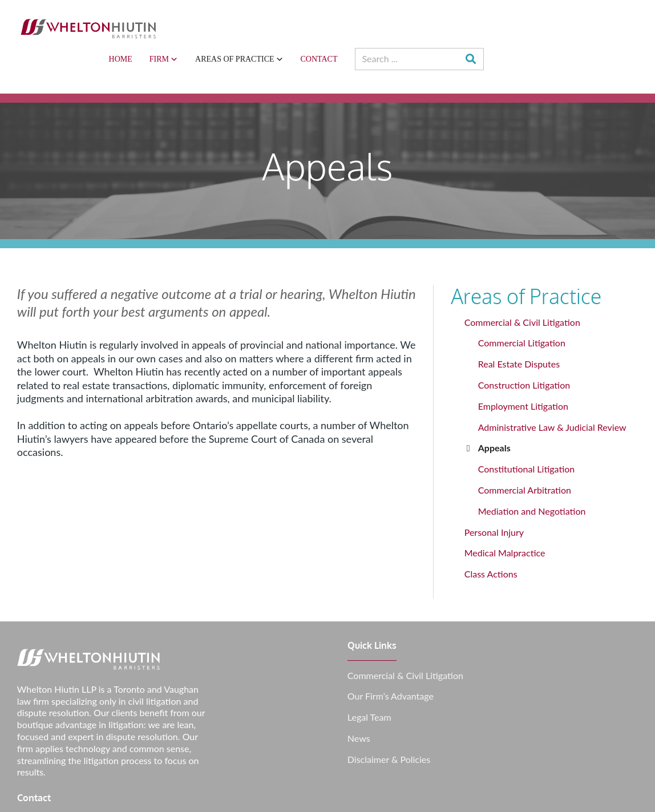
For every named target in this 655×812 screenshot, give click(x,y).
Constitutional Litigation (530, 436)
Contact (473, 26)
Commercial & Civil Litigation (526, 290)
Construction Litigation (527, 352)
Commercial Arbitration (528, 457)
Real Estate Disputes (522, 331)
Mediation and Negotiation (535, 478)
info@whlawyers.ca (561, 643)
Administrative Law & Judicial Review (556, 395)
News (356, 706)
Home (274, 26)
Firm (317, 26)
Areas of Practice (393, 26)
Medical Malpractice (508, 520)
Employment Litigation (527, 373)
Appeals (498, 415)
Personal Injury (498, 500)
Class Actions (494, 541)
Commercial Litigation (525, 310)
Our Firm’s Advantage (388, 664)
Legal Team (367, 685)
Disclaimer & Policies (386, 727)
